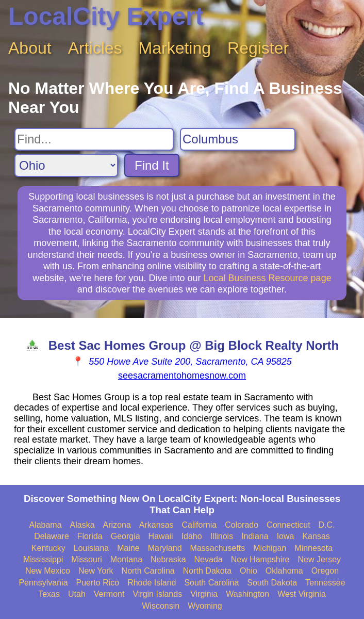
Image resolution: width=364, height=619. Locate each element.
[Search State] (66, 165)
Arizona (117, 525)
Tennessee (325, 583)
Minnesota (313, 548)
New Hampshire (260, 559)
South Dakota (272, 583)
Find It (152, 165)
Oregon (325, 571)
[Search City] (238, 139)
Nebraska (168, 559)
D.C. (327, 525)
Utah (77, 594)
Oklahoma (284, 571)
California (200, 525)
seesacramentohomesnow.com (182, 376)
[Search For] (94, 139)
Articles (95, 48)
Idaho (192, 536)
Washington (247, 594)
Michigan (270, 548)
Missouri (87, 559)
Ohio (249, 571)
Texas (49, 594)
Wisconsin (161, 606)
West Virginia (302, 594)
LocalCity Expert (106, 16)
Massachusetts (218, 548)
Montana (126, 559)
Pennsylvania (43, 583)
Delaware (52, 536)
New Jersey (320, 559)
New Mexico (48, 571)
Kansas (316, 536)
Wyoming (205, 606)
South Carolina (211, 583)
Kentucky (48, 548)
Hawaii (161, 536)
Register (258, 48)
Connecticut (288, 525)
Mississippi (43, 559)
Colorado (242, 525)
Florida (90, 536)
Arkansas (156, 525)
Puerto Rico (98, 583)
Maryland (165, 548)
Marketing (175, 48)
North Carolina (148, 571)
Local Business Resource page (268, 278)
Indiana (255, 536)
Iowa (286, 536)
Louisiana (92, 548)
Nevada (209, 559)
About (30, 48)
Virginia (204, 594)
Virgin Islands (157, 594)
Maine (128, 548)
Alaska (82, 525)
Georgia (126, 536)
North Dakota (207, 571)
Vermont (109, 594)
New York (96, 571)
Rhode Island (152, 583)
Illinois (222, 536)
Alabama (45, 525)
